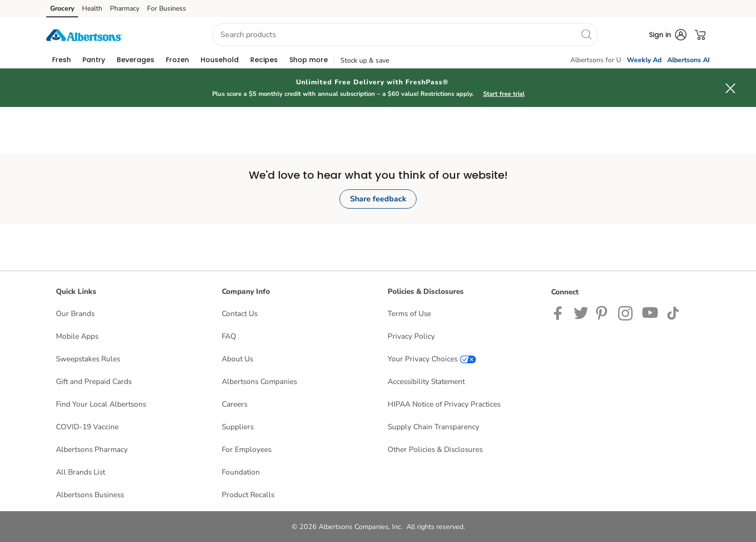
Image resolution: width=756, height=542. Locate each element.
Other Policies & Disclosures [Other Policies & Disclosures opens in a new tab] (435, 449)
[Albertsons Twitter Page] (581, 312)
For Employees (247, 449)
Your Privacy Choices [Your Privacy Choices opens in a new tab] (432, 359)
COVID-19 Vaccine (87, 427)
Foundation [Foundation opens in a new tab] (241, 472)
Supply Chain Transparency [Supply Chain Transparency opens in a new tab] (433, 427)
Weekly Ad (644, 60)
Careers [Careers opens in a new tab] (235, 404)
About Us (237, 359)
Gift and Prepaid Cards (94, 381)
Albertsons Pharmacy (92, 449)
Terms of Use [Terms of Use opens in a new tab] (409, 313)
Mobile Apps (77, 336)
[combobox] (405, 35)
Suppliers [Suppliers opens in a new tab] (238, 427)
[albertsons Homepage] (84, 34)
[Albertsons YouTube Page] (650, 312)
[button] (163, 35)
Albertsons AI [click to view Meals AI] (688, 60)
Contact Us (240, 313)
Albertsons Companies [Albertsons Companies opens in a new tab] (259, 381)
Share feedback (378, 199)
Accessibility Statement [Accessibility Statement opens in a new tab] (426, 381)
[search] (586, 34)
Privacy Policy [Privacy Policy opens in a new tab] (411, 336)
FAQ (229, 336)
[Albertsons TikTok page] (673, 312)
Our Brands (75, 313)
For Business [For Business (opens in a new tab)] (167, 8)
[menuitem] (61, 60)
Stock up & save (365, 60)
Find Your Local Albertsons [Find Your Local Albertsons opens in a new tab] (101, 404)
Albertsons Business (90, 495)
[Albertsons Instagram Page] (626, 312)
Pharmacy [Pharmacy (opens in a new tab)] (125, 8)
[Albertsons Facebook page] (560, 312)
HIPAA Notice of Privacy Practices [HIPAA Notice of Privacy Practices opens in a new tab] (444, 404)
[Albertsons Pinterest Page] (603, 312)
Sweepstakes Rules (88, 359)
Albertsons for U (596, 60)
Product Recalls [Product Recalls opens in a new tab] (248, 495)
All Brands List (81, 472)
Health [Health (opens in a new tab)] (92, 8)
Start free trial (504, 94)
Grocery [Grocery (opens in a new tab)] (62, 8)
